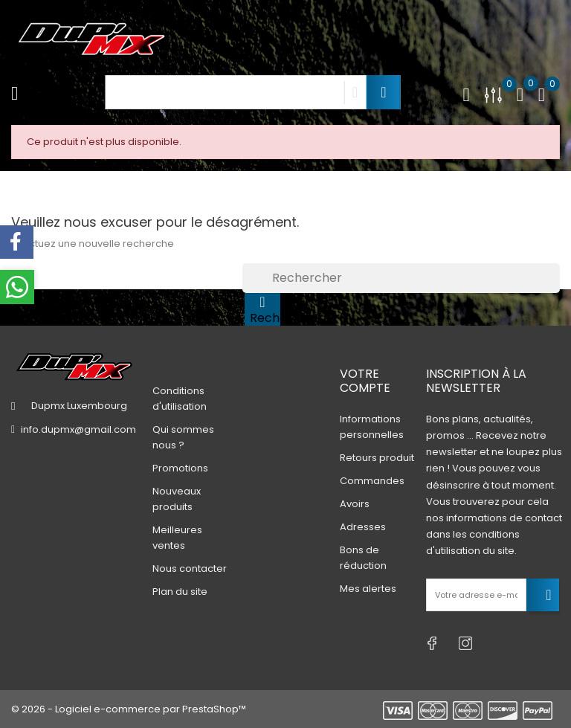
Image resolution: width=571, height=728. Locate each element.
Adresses (363, 527)
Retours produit (377, 458)
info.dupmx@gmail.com (78, 429)
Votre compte (365, 381)
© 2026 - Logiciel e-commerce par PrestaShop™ (129, 709)
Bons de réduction (363, 558)
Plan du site (180, 592)
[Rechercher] (401, 278)
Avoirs (355, 504)
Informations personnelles (372, 427)
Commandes (372, 481)
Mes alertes (368, 589)
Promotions (180, 468)
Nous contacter (190, 568)
